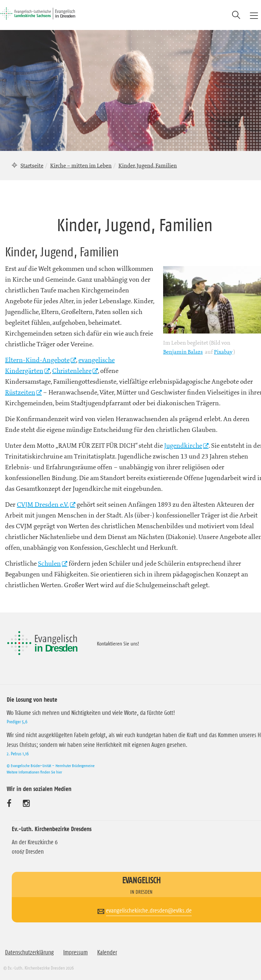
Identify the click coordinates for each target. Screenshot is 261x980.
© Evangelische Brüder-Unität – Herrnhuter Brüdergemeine (51, 766)
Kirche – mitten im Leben (81, 165)
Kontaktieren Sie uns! (118, 643)
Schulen (49, 563)
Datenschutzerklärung (29, 952)
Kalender (107, 952)
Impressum (76, 952)
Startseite (32, 165)
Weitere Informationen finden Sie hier (34, 772)
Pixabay (223, 352)
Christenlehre (72, 371)
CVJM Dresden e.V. (43, 504)
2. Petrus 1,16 (18, 754)
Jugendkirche (183, 446)
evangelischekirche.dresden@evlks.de (149, 911)
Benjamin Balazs (183, 352)
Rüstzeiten (20, 392)
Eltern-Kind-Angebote (37, 360)
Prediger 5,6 (17, 722)
